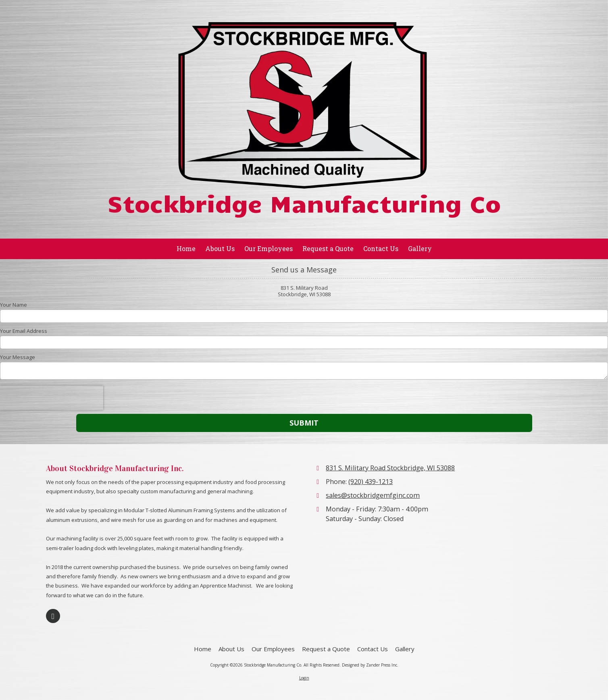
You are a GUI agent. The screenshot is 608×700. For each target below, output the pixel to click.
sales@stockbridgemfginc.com (373, 495)
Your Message (18, 357)
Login (304, 678)
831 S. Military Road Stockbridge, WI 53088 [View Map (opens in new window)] (390, 468)
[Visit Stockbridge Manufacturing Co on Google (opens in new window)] (53, 616)
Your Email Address (24, 331)
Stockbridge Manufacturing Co (304, 203)
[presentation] (52, 398)
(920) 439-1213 (371, 482)
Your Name (14, 305)
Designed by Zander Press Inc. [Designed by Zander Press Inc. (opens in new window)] (370, 665)
